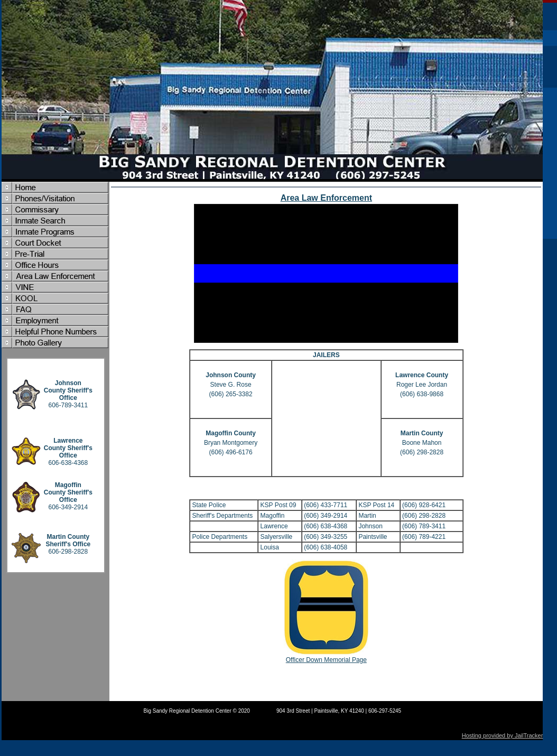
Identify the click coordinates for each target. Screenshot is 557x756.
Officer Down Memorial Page (326, 660)
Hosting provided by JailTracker (503, 735)
